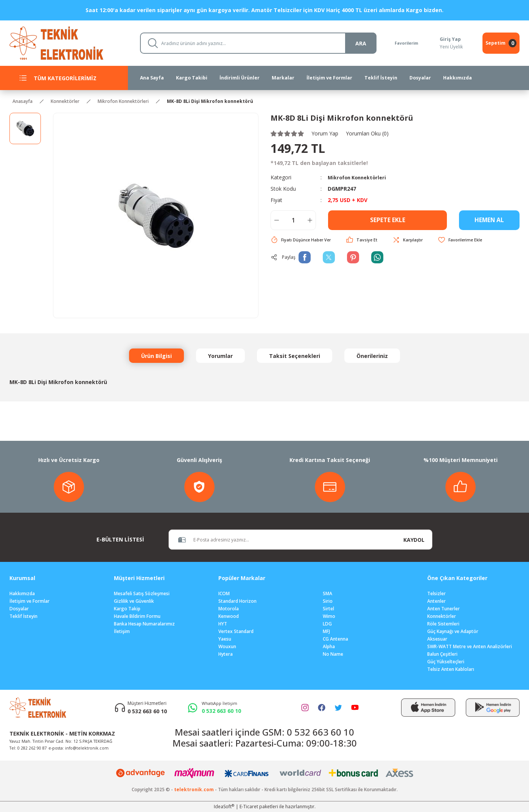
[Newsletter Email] (282, 540)
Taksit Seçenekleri (295, 356)
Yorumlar (220, 356)
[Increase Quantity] (310, 220)
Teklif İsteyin (23, 616)
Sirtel (328, 609)
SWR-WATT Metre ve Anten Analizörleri (470, 646)
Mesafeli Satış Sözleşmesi (142, 593)
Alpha (329, 646)
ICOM (224, 593)
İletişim (122, 631)
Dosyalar (19, 609)
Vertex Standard (236, 631)
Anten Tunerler (443, 609)
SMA (328, 593)
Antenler (436, 601)
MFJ (326, 631)
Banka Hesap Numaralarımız (144, 624)
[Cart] (501, 43)
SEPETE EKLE (387, 220)
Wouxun (227, 646)
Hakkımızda (22, 593)
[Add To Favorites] (468, 240)
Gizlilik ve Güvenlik (134, 601)
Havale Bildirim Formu (137, 616)
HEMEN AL (489, 220)
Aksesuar (437, 639)
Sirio (328, 601)
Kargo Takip (127, 609)
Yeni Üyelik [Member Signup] (450, 47)
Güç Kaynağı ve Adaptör (453, 631)
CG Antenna (335, 639)
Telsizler (436, 593)
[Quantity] (293, 220)
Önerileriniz (372, 356)
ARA (354, 43)
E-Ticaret (249, 807)
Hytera (226, 654)
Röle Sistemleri (443, 624)
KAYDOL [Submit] (414, 540)
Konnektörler (442, 616)
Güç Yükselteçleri (446, 662)
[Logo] (69, 43)
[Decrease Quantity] (277, 220)
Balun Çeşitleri (442, 654)
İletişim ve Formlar (30, 601)
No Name (333, 654)
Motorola (229, 609)
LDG (327, 624)
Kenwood (229, 616)
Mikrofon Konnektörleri (360, 177)
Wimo (329, 616)
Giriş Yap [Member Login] (450, 39)
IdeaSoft (224, 807)
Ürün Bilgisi (156, 356)
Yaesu (225, 639)
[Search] (255, 43)
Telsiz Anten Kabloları (451, 669)
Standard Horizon (237, 601)
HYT (223, 624)
